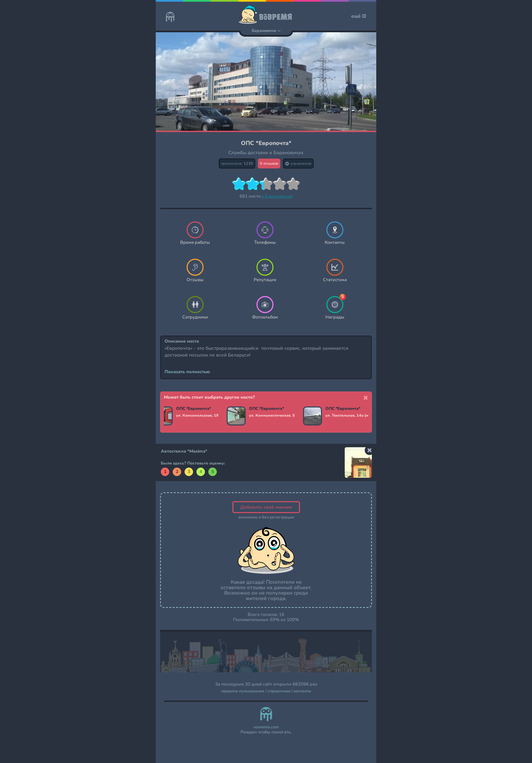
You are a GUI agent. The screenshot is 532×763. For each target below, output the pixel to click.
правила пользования (243, 691)
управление (298, 163)
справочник (279, 691)
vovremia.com (266, 727)
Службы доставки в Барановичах (266, 153)
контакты (302, 691)
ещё (359, 16)
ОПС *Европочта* (194, 409)
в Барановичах (277, 196)
